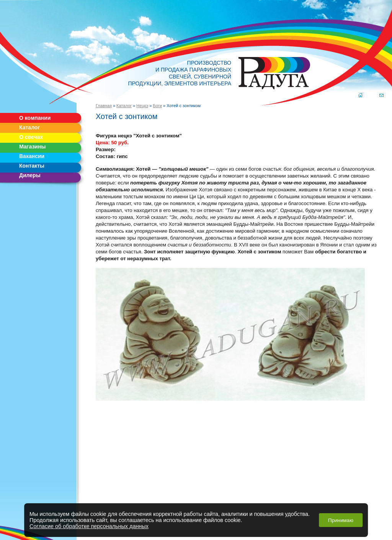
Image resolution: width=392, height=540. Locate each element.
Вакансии (32, 156)
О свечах (31, 137)
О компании (35, 118)
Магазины (32, 147)
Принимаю (341, 520)
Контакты (32, 166)
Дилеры (30, 175)
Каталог (29, 127)
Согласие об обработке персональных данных (89, 526)
